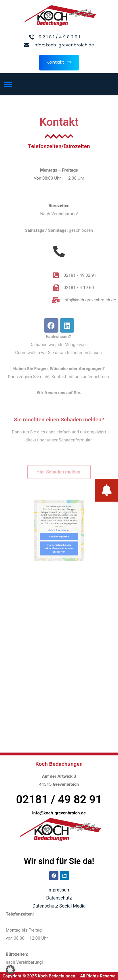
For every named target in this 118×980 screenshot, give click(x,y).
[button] (10, 970)
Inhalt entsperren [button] (59, 535)
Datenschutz (59, 898)
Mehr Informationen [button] (59, 530)
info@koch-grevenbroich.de (64, 45)
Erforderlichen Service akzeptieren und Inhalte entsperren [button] (59, 544)
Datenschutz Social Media (59, 906)
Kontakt (59, 62)
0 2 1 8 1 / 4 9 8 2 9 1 (59, 37)
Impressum (59, 890)
